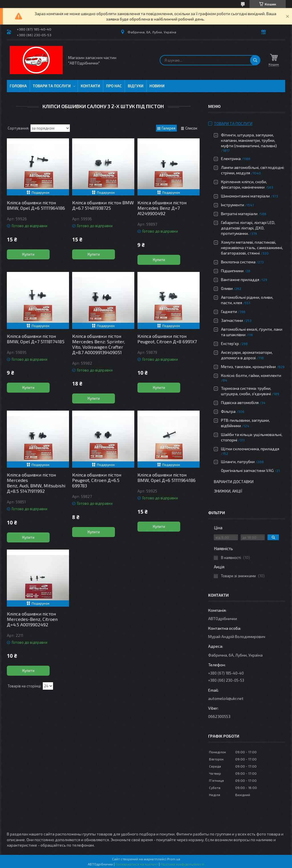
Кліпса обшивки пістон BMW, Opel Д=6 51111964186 (36, 205)
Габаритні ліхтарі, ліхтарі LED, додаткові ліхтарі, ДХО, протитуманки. (248, 228)
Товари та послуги (52, 86)
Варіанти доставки (234, 482)
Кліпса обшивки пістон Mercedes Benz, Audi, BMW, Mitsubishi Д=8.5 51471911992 (36, 483)
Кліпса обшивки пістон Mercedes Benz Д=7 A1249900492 (162, 208)
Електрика (231, 159)
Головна (18, 86)
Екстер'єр (230, 343)
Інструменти (233, 205)
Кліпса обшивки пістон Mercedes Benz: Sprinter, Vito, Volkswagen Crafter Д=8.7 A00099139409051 (99, 344)
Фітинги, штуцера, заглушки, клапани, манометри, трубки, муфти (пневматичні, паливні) (249, 140)
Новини (157, 86)
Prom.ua (174, 859)
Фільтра (228, 411)
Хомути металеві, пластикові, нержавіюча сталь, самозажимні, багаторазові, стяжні (252, 248)
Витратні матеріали (239, 214)
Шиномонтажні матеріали (245, 196)
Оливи (227, 288)
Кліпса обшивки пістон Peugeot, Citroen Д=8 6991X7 (167, 339)
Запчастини (232, 320)
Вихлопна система (238, 262)
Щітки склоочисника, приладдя (250, 449)
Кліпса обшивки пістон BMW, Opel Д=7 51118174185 (36, 339)
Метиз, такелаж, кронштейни (248, 367)
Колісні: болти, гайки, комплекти (251, 375)
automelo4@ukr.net (226, 698)
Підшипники (232, 271)
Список (191, 128)
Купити (28, 254)
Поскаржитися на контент (137, 864)
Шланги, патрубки (238, 462)
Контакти (90, 86)
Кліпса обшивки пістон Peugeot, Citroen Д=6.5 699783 (97, 480)
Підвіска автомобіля (240, 402)
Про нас (114, 86)
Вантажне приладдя (240, 279)
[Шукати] (255, 60)
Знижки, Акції (228, 491)
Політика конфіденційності (182, 864)
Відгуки (136, 86)
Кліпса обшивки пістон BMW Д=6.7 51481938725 (103, 205)
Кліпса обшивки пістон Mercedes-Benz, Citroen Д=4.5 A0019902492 (32, 619)
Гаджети (229, 311)
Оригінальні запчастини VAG (247, 470)
